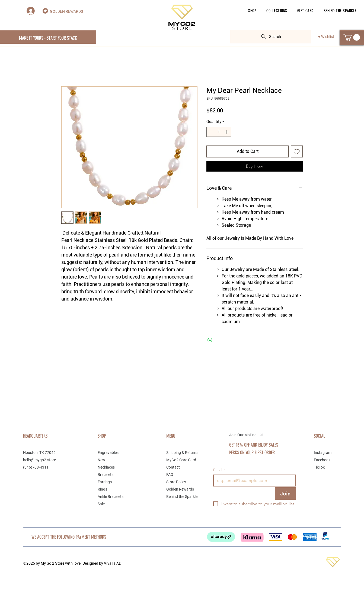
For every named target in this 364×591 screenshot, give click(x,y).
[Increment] (227, 132)
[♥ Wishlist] (326, 37)
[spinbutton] (219, 132)
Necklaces (106, 467)
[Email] (253, 481)
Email (219, 470)
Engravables (108, 453)
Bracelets (106, 475)
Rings (102, 489)
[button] (252, 11)
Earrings (105, 482)
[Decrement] (211, 132)
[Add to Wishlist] (297, 151)
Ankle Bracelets (111, 497)
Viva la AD (113, 563)
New (101, 460)
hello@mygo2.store (39, 460)
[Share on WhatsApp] (210, 340)
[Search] (271, 37)
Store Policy (176, 482)
